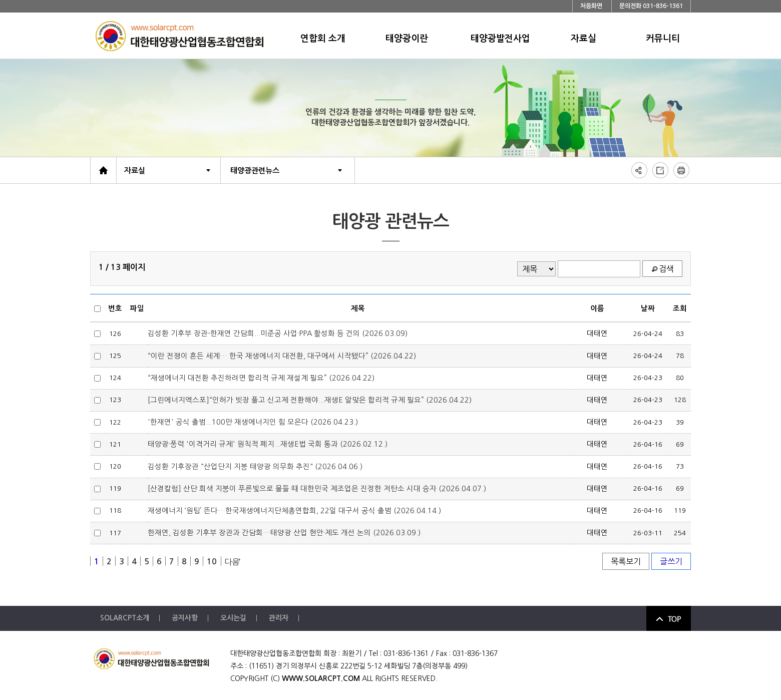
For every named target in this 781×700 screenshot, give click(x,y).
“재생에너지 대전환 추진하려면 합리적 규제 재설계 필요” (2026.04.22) (261, 378)
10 (212, 562)
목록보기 (626, 561)
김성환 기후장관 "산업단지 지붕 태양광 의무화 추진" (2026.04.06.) (255, 467)
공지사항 (185, 618)
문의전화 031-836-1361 (651, 6)
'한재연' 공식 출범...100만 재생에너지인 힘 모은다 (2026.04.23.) (253, 422)
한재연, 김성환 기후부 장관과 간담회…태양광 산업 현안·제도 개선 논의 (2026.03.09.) (284, 533)
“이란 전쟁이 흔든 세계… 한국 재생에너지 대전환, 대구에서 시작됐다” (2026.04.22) (282, 356)
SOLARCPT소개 (125, 618)
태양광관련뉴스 (255, 170)
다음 (232, 562)
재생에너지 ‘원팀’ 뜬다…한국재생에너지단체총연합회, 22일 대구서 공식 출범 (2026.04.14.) (294, 511)
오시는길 (233, 618)
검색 (666, 269)
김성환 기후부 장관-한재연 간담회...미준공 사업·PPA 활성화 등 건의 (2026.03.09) (278, 333)
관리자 (279, 618)
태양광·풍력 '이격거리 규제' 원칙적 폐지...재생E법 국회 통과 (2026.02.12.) (268, 444)
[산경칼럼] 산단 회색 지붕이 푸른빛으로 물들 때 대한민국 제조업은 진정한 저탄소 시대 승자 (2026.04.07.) (317, 489)
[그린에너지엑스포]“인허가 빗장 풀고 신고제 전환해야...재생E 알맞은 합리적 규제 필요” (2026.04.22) (310, 400)
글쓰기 (671, 561)
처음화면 (591, 6)
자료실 (135, 170)
